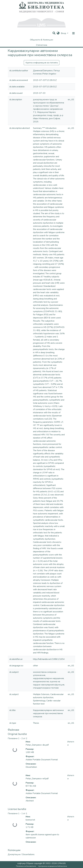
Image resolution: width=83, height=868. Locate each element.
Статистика (42, 45)
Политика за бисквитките (26, 866)
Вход (64, 33)
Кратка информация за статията (42, 63)
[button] (58, 33)
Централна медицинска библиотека (53, 866)
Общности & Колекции (41, 40)
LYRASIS (62, 863)
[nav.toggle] (73, 33)
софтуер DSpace (25, 863)
